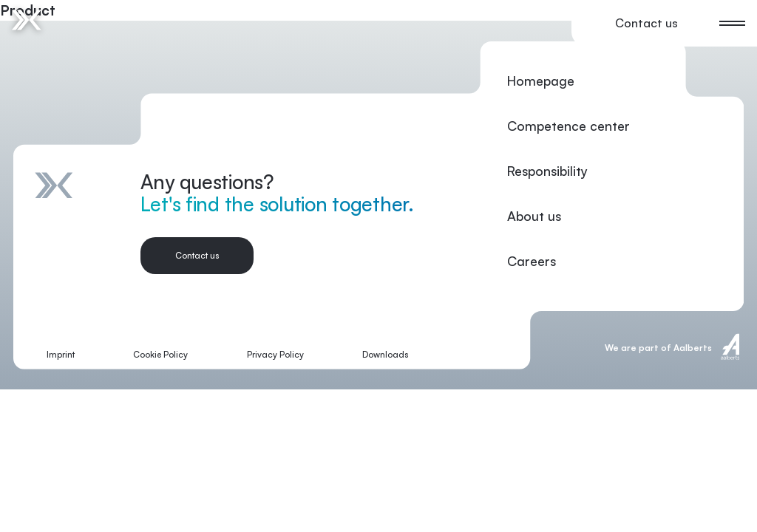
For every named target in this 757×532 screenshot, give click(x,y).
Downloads (385, 354)
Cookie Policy (160, 354)
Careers (532, 261)
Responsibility (547, 171)
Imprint (61, 354)
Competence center (568, 126)
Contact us (646, 23)
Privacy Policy (275, 354)
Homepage (541, 81)
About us (534, 216)
